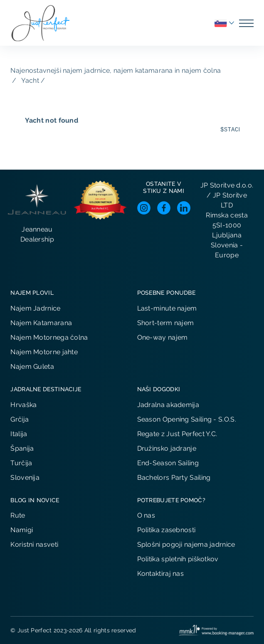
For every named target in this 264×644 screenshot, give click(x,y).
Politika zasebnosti (167, 530)
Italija (19, 434)
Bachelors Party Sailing (174, 477)
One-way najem (163, 337)
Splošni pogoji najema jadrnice (186, 544)
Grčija (20, 419)
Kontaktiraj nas (161, 574)
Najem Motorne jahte (44, 352)
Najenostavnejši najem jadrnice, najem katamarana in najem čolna (116, 70)
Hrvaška (23, 405)
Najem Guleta (32, 366)
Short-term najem (166, 323)
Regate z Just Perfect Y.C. (177, 434)
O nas (146, 515)
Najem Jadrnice (35, 308)
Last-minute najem (167, 308)
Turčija (21, 463)
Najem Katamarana (41, 323)
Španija (22, 448)
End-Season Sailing (168, 463)
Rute (18, 515)
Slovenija (25, 477)
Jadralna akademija (168, 405)
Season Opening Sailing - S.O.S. (187, 419)
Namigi (22, 530)
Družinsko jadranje (167, 448)
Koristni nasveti (34, 544)
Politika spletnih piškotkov (178, 559)
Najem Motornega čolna (49, 337)
